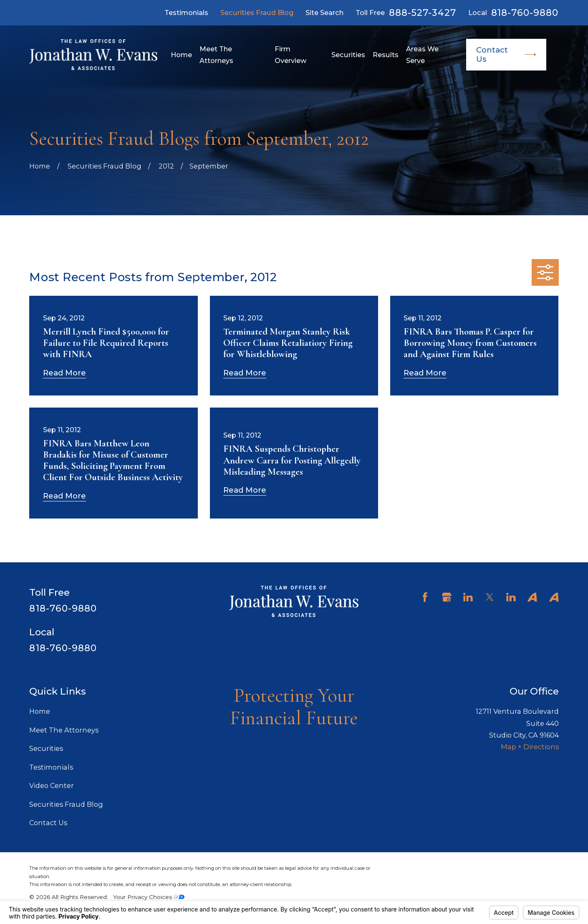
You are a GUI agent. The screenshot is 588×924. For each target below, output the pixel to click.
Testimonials (186, 13)
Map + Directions (530, 747)
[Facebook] (425, 597)
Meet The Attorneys (64, 730)
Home (40, 711)
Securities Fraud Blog (257, 13)
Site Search (324, 13)
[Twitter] (490, 597)
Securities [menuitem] (348, 55)
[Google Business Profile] (447, 597)
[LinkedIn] (468, 597)
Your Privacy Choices (149, 897)
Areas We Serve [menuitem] (422, 55)
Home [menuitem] (181, 55)
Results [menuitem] (386, 55)
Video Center (52, 786)
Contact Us (506, 54)
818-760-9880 (525, 13)
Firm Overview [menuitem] (291, 55)
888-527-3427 (423, 13)
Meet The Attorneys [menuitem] (216, 55)
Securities (46, 748)
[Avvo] (532, 597)
